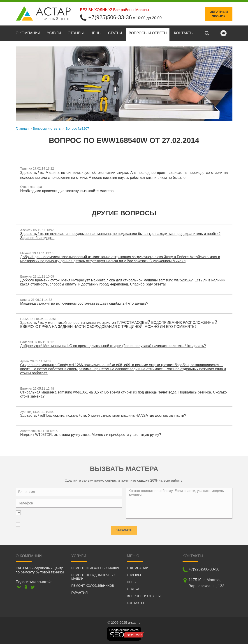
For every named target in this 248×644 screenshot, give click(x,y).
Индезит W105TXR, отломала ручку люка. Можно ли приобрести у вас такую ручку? (91, 435)
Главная (22, 128)
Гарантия (80, 593)
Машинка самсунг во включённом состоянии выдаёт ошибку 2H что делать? (84, 303)
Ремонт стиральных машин (96, 568)
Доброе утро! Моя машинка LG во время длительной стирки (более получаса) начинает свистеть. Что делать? (113, 346)
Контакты (184, 33)
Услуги (54, 33)
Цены (96, 33)
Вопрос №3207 (77, 128)
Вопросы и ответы (148, 33)
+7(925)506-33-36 (110, 17)
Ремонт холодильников (93, 586)
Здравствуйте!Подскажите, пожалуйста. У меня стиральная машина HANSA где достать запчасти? (103, 415)
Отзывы (76, 33)
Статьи (115, 33)
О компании (28, 33)
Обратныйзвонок (219, 14)
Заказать (124, 529)
